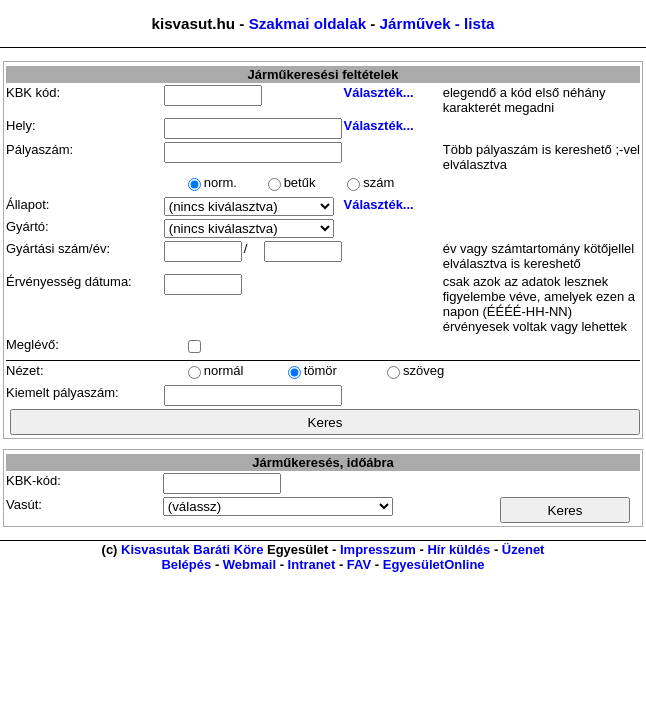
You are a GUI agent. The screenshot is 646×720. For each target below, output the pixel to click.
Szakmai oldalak (307, 23)
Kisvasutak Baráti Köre (192, 549)
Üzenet (523, 549)
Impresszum (378, 549)
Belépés (186, 564)
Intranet (312, 564)
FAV (359, 564)
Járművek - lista (437, 23)
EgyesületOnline (434, 564)
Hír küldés (458, 549)
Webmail (249, 564)
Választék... (379, 92)
